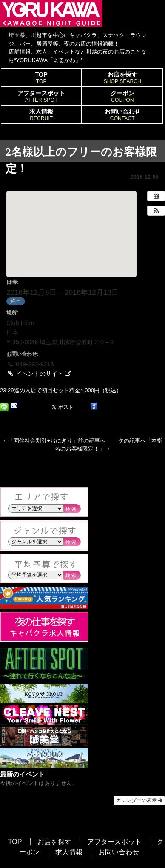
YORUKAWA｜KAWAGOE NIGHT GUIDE (51, 13)
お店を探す (122, 78)
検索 (71, 509)
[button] (156, 211)
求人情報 (41, 115)
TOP (41, 78)
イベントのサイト (39, 374)
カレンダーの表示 (139, 800)
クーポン (122, 97)
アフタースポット (41, 97)
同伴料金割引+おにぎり (43, 441)
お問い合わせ (122, 115)
